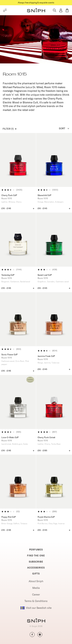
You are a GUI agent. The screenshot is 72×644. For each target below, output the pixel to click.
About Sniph (36, 581)
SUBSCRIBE (36, 562)
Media (36, 588)
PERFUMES (36, 550)
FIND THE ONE (36, 556)
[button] (36, 10)
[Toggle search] (55, 10)
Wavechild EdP (44, 195)
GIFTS (36, 574)
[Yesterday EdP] (18, 239)
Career (36, 595)
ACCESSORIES (36, 568)
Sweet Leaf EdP (45, 275)
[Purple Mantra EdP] (54, 482)
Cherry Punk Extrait (46, 437)
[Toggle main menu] (5, 10)
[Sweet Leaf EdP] (54, 239)
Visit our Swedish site (36, 608)
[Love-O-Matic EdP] (18, 402)
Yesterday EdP (8, 275)
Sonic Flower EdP (9, 354)
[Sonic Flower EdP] (18, 319)
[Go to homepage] (36, 621)
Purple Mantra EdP (46, 517)
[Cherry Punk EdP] (18, 160)
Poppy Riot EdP (9, 517)
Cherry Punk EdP (9, 195)
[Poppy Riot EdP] (18, 482)
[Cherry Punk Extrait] (54, 402)
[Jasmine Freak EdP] (54, 320)
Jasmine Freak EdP (46, 356)
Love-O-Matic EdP (10, 437)
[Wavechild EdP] (54, 160)
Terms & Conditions (36, 601)
